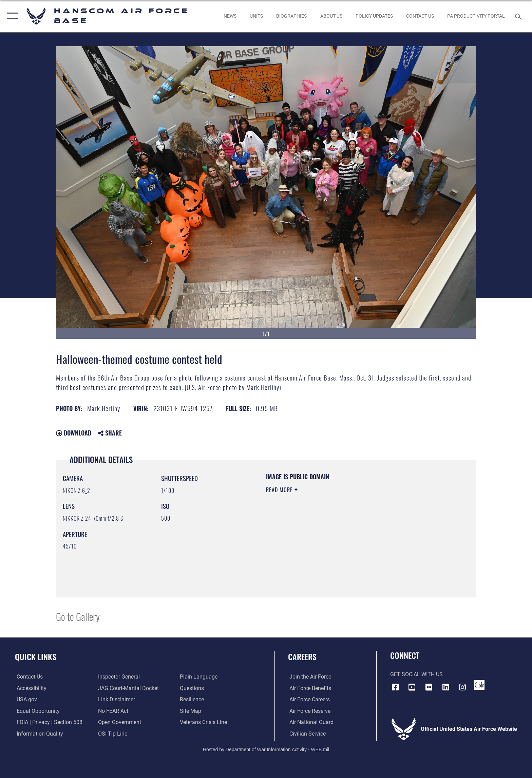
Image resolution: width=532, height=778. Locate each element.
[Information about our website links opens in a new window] (116, 699)
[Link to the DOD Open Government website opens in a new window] (119, 722)
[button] (11, 16)
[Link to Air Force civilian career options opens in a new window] (306, 733)
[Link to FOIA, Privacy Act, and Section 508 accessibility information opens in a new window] (48, 722)
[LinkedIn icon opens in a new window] (446, 687)
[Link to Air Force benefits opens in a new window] (309, 688)
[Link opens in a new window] (374, 16)
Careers (302, 657)
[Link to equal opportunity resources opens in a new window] (36, 711)
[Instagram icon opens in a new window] (462, 687)
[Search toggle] (519, 16)
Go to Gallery (78, 616)
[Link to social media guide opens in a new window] (479, 685)
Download (74, 433)
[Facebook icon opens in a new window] (395, 687)
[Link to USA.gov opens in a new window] (25, 699)
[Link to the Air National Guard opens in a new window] (310, 722)
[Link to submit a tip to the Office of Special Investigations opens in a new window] (112, 733)
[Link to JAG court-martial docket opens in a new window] (128, 688)
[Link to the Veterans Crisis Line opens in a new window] (204, 722)
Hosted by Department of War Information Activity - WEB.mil (266, 749)
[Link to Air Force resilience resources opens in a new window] (192, 699)
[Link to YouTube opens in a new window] (412, 687)
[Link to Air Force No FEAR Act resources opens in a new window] (113, 711)
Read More (280, 490)
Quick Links (36, 657)
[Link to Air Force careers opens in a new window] (308, 699)
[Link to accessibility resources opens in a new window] (30, 688)
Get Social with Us (416, 674)
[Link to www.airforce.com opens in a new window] (309, 677)
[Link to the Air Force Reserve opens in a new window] (309, 711)
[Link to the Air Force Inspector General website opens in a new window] (119, 677)
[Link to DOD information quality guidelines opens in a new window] (38, 733)
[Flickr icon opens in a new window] (429, 687)
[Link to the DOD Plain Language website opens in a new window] (199, 677)
